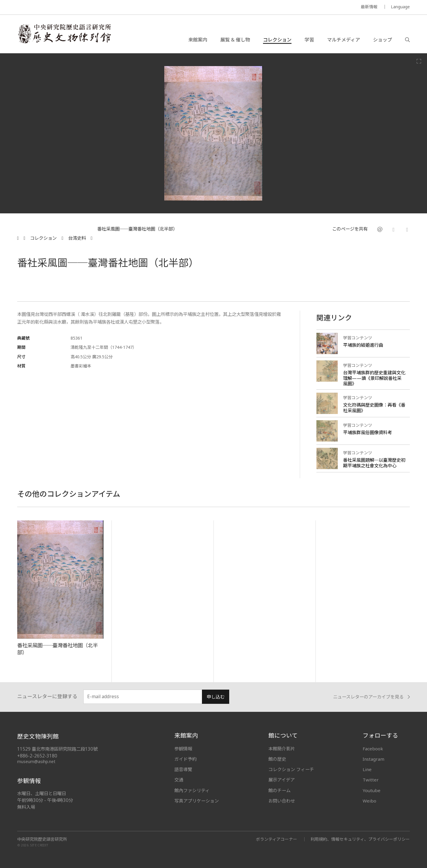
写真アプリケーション (197, 801)
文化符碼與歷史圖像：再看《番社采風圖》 (374, 408)
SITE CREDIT (39, 845)
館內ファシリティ (192, 790)
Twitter (371, 780)
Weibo (369, 801)
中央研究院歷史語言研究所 (42, 839)
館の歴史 (277, 759)
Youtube (372, 790)
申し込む (216, 697)
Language (400, 7)
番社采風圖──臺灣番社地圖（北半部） (137, 229)
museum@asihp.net (36, 761)
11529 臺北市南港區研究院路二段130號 (57, 749)
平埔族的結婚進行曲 (363, 345)
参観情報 (183, 749)
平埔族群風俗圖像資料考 (368, 432)
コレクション (277, 40)
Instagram (373, 759)
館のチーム (279, 790)
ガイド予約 (185, 759)
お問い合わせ (282, 801)
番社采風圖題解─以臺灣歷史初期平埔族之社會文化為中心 (374, 463)
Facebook (373, 749)
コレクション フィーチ (291, 769)
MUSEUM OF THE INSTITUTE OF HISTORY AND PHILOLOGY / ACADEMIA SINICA (76, 8)
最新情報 (369, 7)
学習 (309, 40)
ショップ (383, 40)
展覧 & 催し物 (235, 40)
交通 (179, 780)
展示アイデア (282, 780)
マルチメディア (344, 40)
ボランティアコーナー (277, 839)
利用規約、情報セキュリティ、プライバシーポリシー (360, 839)
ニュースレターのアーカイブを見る (371, 697)
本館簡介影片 (282, 749)
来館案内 (198, 40)
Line (367, 769)
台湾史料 (77, 238)
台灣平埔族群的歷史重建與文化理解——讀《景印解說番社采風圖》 (374, 378)
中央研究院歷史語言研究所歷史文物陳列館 (64, 34)
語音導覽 (183, 769)
